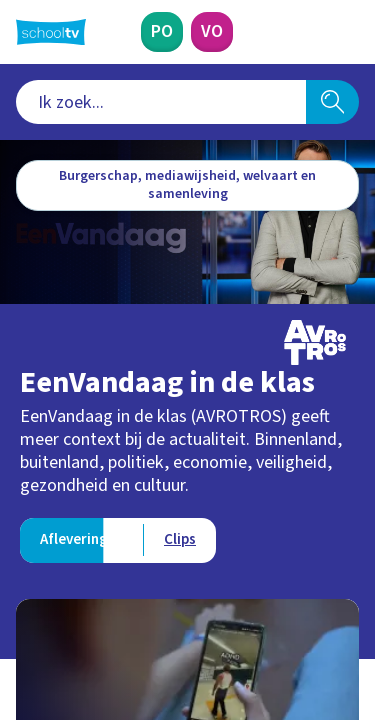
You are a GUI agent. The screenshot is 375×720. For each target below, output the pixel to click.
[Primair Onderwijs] (162, 32)
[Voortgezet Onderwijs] (212, 32)
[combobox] (161, 102)
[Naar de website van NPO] (347, 32)
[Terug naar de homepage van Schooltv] (51, 32)
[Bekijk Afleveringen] (82, 540)
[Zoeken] (332, 102)
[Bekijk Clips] (180, 540)
